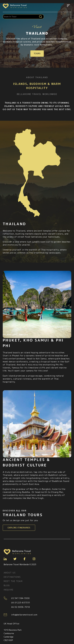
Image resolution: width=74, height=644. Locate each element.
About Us (10, 573)
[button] (68, 6)
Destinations (12, 577)
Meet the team (13, 581)
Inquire (9, 590)
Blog (7, 585)
